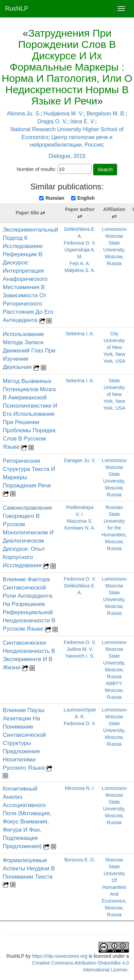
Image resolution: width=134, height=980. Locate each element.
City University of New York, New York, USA (114, 347)
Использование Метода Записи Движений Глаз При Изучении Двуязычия (29, 351)
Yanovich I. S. (80, 656)
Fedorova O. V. (80, 243)
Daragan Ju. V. (80, 460)
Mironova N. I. (80, 788)
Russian (55, 198)
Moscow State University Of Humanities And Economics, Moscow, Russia (114, 887)
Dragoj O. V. (52, 121)
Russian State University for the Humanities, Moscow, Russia (114, 528)
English (86, 198)
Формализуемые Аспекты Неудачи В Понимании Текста (29, 869)
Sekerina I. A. (80, 334)
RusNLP (17, 9)
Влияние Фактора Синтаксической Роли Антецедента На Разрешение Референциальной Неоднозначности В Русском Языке (29, 604)
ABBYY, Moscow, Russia (114, 690)
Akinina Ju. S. (24, 114)
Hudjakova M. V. (64, 114)
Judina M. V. (80, 649)
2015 (79, 156)
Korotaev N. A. (80, 528)
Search (105, 170)
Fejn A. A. (80, 263)
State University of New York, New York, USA (114, 394)
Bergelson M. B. (106, 114)
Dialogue (59, 156)
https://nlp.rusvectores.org (60, 956)
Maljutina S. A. (80, 270)
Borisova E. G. (80, 860)
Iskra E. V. (82, 121)
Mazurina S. (80, 521)
